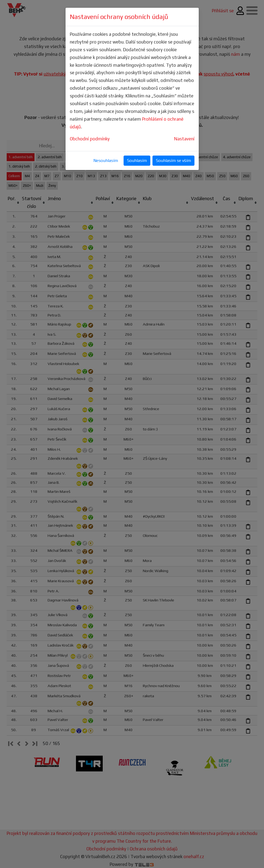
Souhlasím (137, 160)
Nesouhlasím (106, 160)
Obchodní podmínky (90, 139)
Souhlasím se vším (173, 160)
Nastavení (184, 139)
